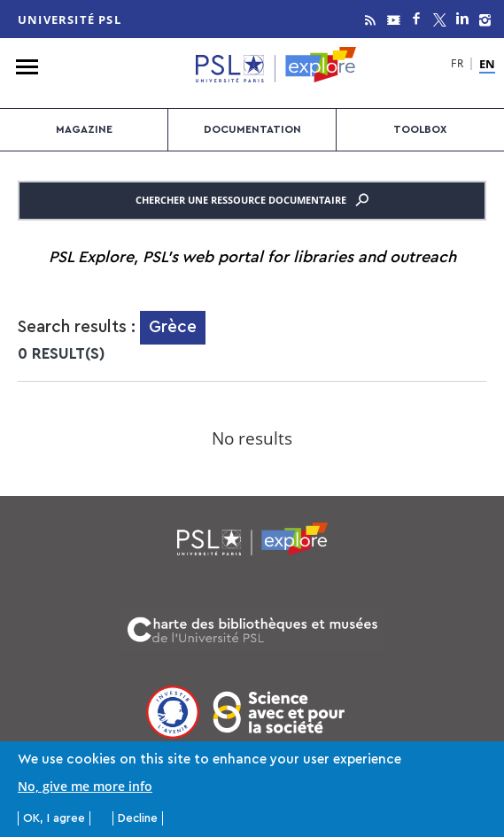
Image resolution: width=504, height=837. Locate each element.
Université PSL (70, 19)
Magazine (84, 129)
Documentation (252, 129)
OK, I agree (54, 819)
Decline (138, 819)
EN (487, 65)
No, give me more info (85, 787)
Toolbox (420, 129)
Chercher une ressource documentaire (252, 200)
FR (457, 65)
